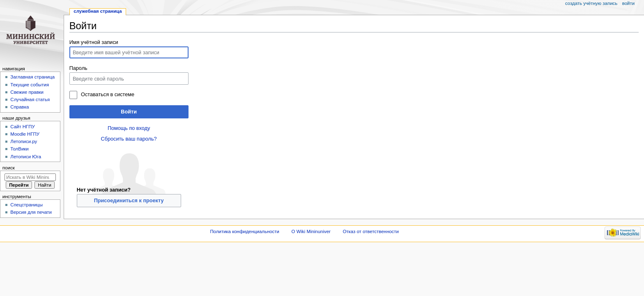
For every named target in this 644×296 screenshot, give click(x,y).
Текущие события (30, 85)
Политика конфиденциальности (245, 231)
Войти (129, 112)
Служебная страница (98, 11)
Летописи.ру (24, 141)
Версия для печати (31, 212)
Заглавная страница (32, 77)
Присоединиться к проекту (129, 201)
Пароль (78, 68)
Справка (20, 107)
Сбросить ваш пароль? (129, 139)
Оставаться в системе (108, 95)
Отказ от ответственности (370, 231)
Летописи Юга (26, 157)
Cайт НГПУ (22, 127)
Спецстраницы (26, 205)
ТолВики (19, 149)
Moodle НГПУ (25, 134)
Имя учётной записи (94, 42)
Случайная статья (30, 99)
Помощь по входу (129, 128)
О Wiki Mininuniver (311, 231)
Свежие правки (27, 92)
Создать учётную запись (591, 3)
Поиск (9, 168)
